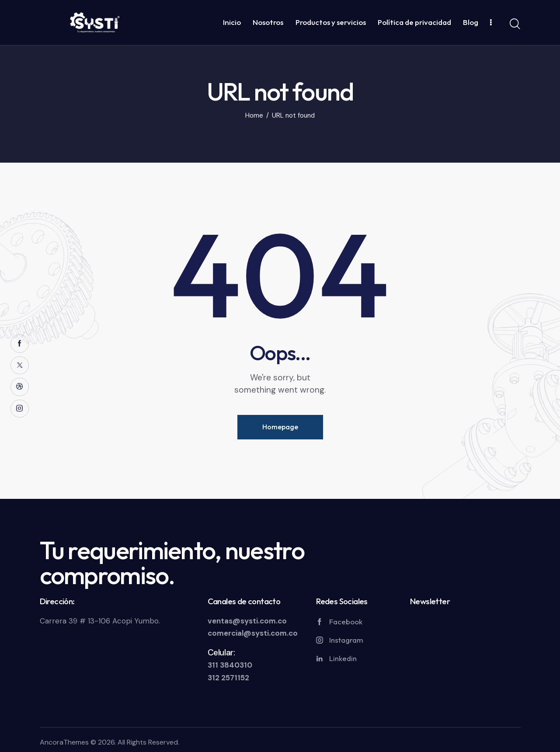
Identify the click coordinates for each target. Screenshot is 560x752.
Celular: (221, 653)
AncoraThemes (64, 742)
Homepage (280, 427)
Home (254, 116)
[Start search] (515, 24)
